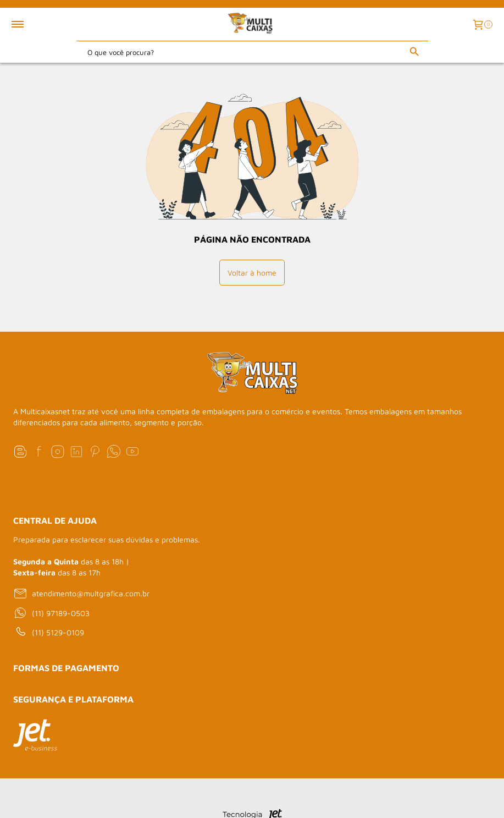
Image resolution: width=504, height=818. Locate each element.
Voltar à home (252, 273)
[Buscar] (414, 52)
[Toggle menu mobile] (29, 24)
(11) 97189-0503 (51, 613)
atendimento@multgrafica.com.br (81, 594)
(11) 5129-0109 (49, 632)
